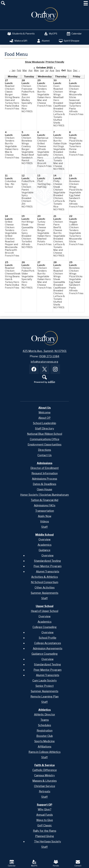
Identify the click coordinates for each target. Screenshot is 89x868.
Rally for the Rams (45, 831)
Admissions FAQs (45, 505)
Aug (52, 70)
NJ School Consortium (45, 582)
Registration (45, 731)
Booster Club (45, 736)
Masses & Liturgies (44, 781)
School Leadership (44, 423)
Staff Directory (45, 429)
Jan (14, 70)
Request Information (45, 473)
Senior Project (45, 686)
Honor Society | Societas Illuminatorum (44, 495)
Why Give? (44, 809)
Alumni (43, 41)
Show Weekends (35, 62)
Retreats (45, 791)
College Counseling (45, 627)
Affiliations (44, 747)
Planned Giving (45, 836)
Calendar (74, 34)
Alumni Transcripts (48, 572)
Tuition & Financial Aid (44, 500)
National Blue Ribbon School (45, 434)
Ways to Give (45, 820)
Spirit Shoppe (69, 41)
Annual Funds (44, 815)
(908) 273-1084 (49, 356)
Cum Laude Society (45, 681)
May (36, 70)
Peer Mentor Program (48, 566)
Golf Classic (45, 825)
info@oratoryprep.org (44, 362)
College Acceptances (48, 643)
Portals (56, 863)
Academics (44, 545)
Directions (44, 450)
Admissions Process (44, 479)
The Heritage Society (48, 841)
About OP (44, 418)
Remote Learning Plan (44, 697)
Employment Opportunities (44, 445)
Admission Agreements (48, 648)
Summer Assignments (44, 593)
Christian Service (45, 786)
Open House (44, 489)
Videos (44, 521)
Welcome (44, 412)
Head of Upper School (45, 611)
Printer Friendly (55, 62)
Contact (78, 863)
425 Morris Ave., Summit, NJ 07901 (45, 351)
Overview (44, 539)
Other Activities (45, 588)
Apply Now (45, 516)
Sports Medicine (44, 741)
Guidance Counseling (45, 654)
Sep (58, 70)
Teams (45, 720)
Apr (31, 70)
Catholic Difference (45, 770)
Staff (44, 527)
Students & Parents (21, 34)
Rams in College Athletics (44, 752)
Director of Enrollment (45, 468)
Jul (47, 70)
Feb (19, 70)
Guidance (44, 550)
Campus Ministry (44, 775)
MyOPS (51, 34)
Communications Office (45, 439)
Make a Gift (18, 41)
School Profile (48, 638)
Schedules (44, 725)
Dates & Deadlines (44, 484)
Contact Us (44, 455)
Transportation (45, 511)
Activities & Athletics (44, 577)
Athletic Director (45, 715)
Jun (42, 70)
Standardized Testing (47, 561)
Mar (25, 70)
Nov (69, 70)
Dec (75, 70)
